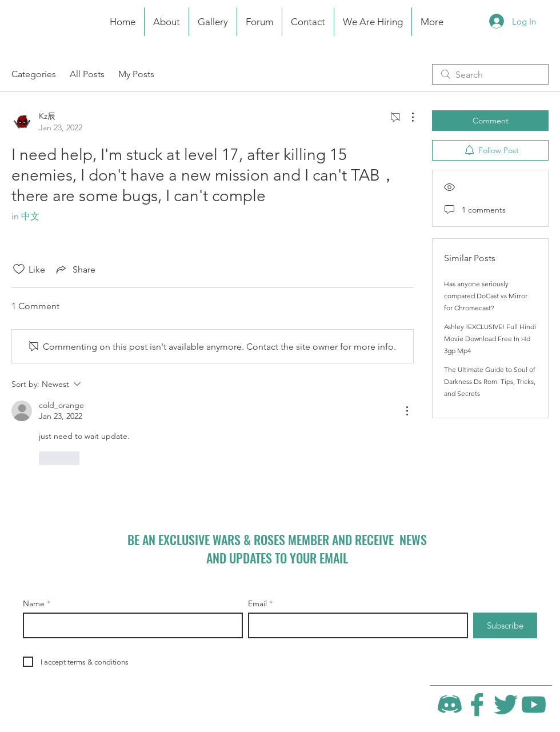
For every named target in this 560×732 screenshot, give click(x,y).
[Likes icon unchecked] (19, 269)
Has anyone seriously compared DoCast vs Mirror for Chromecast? (486, 296)
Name (34, 603)
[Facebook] (478, 705)
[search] (490, 74)
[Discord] (450, 705)
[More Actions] (407, 117)
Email (257, 603)
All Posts (87, 74)
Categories (34, 74)
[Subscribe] (505, 625)
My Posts (136, 74)
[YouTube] (534, 705)
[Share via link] (75, 269)
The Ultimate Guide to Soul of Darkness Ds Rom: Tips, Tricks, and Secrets (490, 381)
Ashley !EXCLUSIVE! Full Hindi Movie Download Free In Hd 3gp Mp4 (490, 339)
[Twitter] (506, 705)
